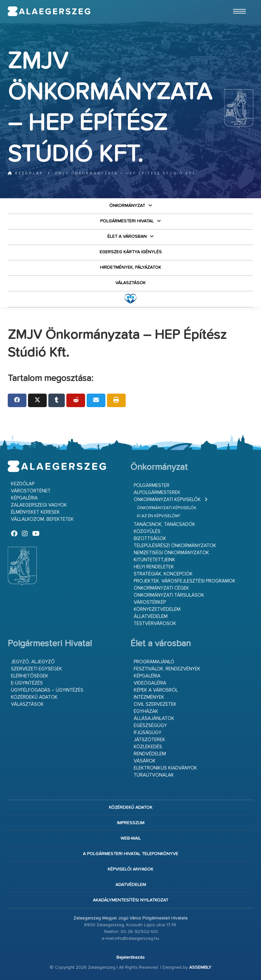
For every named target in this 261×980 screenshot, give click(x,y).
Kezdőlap (25, 173)
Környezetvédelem (157, 609)
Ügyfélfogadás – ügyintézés (47, 690)
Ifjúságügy (148, 733)
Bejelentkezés (130, 957)
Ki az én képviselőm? (159, 516)
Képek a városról (156, 690)
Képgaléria (24, 498)
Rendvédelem (150, 754)
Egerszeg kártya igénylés (131, 252)
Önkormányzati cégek (161, 588)
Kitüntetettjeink (155, 560)
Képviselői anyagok (130, 869)
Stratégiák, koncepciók (163, 574)
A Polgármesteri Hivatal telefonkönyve (130, 854)
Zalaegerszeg (49, 11)
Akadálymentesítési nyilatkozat (130, 900)
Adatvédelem (131, 885)
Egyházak (146, 711)
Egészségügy (150, 726)
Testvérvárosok (155, 624)
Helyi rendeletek (154, 567)
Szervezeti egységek (37, 669)
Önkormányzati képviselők (167, 500)
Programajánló (154, 662)
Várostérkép (150, 602)
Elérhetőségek (30, 676)
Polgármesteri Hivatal (127, 221)
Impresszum (131, 823)
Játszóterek (150, 740)
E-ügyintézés (27, 683)
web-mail (131, 838)
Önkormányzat (127, 206)
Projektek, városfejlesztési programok (185, 581)
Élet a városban (127, 237)
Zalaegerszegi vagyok (39, 505)
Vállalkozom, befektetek (42, 519)
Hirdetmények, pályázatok (130, 267)
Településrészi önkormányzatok (175, 546)
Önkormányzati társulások (169, 595)
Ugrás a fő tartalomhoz (237, 3)
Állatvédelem (151, 616)
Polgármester (152, 485)
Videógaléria (150, 683)
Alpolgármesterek (157, 493)
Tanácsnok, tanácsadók (164, 524)
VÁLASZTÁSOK (130, 283)
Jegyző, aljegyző (33, 662)
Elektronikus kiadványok (165, 768)
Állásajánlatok (154, 719)
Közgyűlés (147, 532)
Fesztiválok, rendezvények (167, 669)
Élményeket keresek (35, 512)
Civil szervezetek (155, 704)
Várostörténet (31, 491)
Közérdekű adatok (34, 697)
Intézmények (149, 697)
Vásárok (145, 761)
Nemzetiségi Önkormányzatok (171, 553)
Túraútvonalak (154, 775)
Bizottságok (150, 539)
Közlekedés (148, 747)
